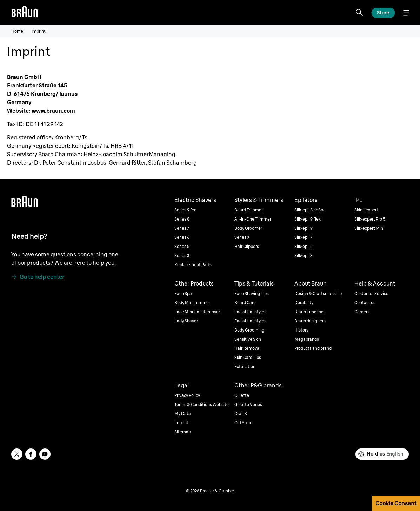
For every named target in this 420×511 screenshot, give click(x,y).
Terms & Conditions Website (202, 404)
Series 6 (182, 237)
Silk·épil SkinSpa (310, 210)
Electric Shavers (195, 200)
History (301, 330)
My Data (183, 414)
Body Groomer (248, 228)
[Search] (359, 13)
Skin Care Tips (248, 357)
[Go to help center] (38, 277)
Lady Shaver (186, 321)
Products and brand (313, 348)
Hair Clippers (247, 246)
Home (17, 31)
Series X (242, 237)
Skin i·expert (366, 210)
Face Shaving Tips (252, 293)
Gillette (242, 395)
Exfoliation (245, 366)
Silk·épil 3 (304, 255)
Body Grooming (249, 330)
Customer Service (371, 293)
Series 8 (182, 219)
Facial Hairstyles (250, 312)
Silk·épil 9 (304, 228)
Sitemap (183, 432)
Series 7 (182, 228)
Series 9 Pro (185, 210)
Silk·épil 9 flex (308, 219)
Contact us (365, 303)
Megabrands (307, 339)
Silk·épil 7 (303, 237)
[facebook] (31, 454)
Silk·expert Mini (369, 228)
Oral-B (241, 414)
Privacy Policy (187, 395)
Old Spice (243, 423)
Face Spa (183, 293)
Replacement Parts (193, 265)
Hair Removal (247, 348)
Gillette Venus (248, 404)
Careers (362, 312)
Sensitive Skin (248, 339)
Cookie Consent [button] (396, 503)
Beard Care (245, 303)
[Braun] (24, 13)
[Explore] (383, 13)
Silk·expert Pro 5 (370, 219)
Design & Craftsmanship (318, 293)
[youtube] (45, 454)
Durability (304, 303)
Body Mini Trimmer (192, 303)
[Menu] (406, 13)
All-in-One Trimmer (253, 219)
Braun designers (310, 321)
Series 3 (182, 255)
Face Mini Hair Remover (197, 312)
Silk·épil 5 (304, 246)
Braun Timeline (309, 312)
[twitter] (17, 454)
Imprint (181, 423)
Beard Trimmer (249, 210)
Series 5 (182, 246)
